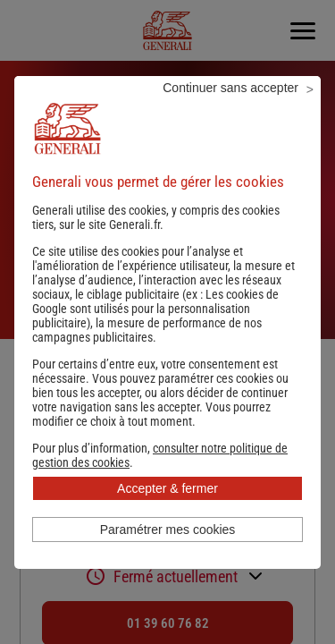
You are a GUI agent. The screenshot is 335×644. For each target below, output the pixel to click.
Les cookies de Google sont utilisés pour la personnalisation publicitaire (155, 309)
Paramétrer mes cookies (168, 530)
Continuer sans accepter (230, 88)
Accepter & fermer (167, 488)
